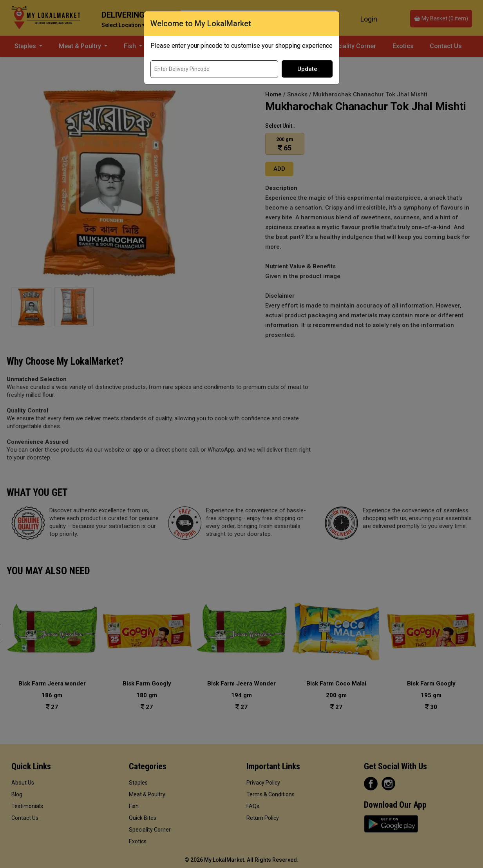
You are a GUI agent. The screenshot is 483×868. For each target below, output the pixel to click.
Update (307, 69)
